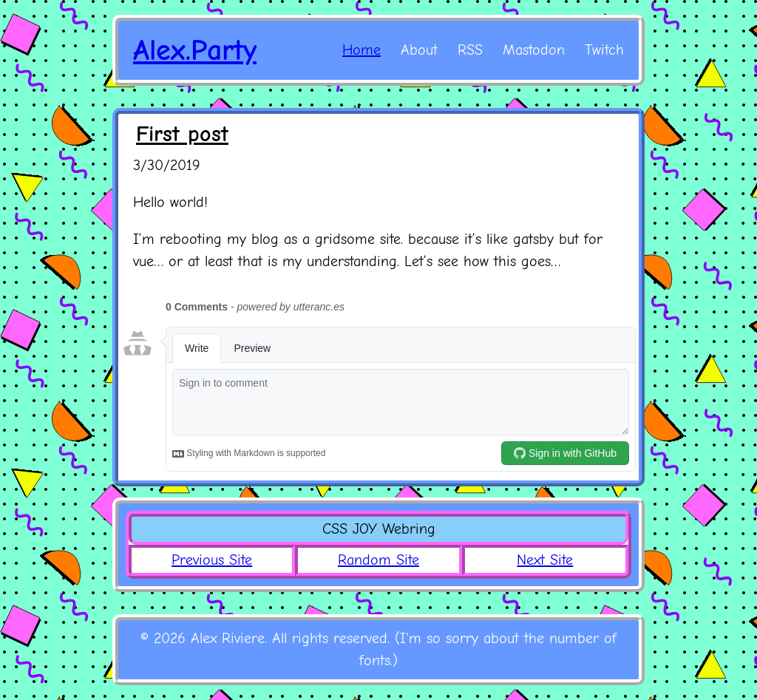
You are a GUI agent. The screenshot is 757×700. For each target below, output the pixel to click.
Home (361, 50)
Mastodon (534, 50)
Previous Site (212, 560)
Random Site (378, 560)
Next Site (545, 560)
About (419, 50)
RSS (470, 50)
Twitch (604, 50)
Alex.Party (195, 50)
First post (182, 134)
